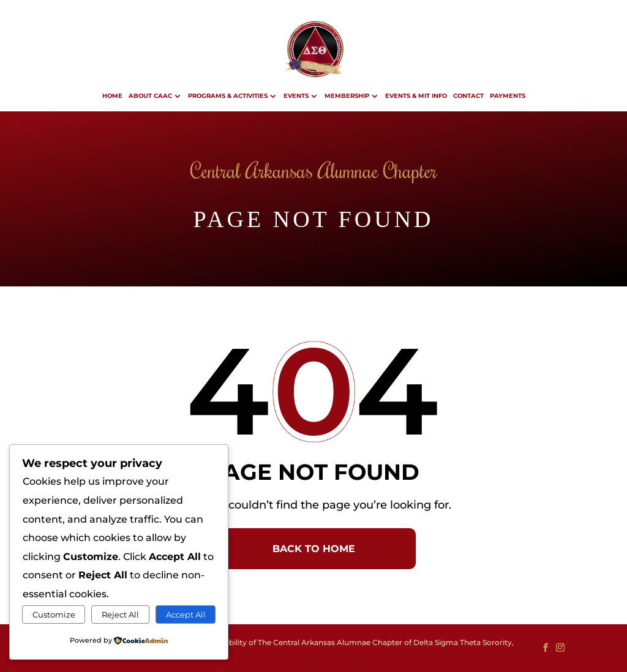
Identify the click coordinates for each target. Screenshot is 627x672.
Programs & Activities (228, 96)
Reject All (120, 614)
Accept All (186, 614)
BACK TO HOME (314, 549)
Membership (347, 96)
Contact (468, 96)
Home (112, 96)
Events (296, 96)
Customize (54, 614)
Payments (508, 96)
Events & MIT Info (416, 96)
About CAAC (150, 96)
